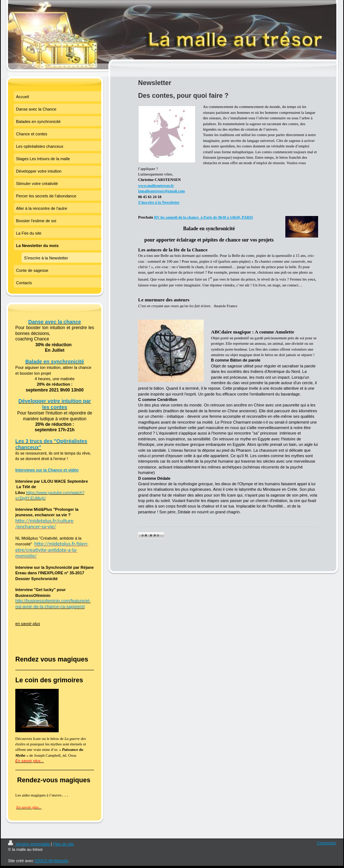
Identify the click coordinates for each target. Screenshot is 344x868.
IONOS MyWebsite (52, 861)
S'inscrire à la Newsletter (159, 202)
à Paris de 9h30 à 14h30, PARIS (226, 217)
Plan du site (64, 844)
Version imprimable (30, 844)
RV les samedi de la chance (177, 217)
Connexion (326, 843)
